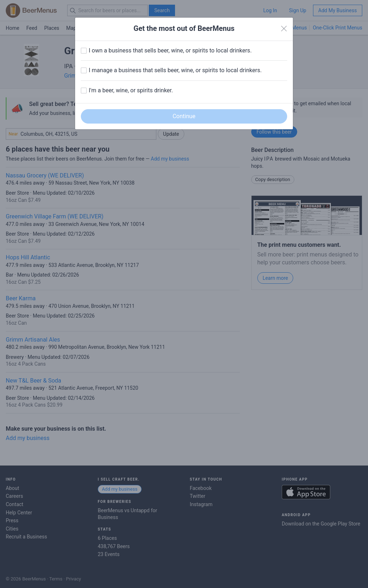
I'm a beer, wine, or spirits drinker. (131, 90)
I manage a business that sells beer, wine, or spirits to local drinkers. (175, 70)
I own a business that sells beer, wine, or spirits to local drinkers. (170, 50)
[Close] (284, 29)
